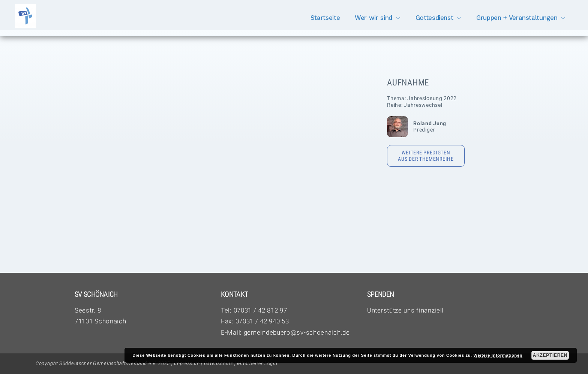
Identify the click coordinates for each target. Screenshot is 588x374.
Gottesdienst (434, 18)
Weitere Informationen (498, 355)
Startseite (325, 18)
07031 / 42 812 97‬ (260, 310)
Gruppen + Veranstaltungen (517, 18)
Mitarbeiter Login (257, 363)
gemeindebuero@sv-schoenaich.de (297, 332)
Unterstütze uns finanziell (405, 310)
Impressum (187, 363)
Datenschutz (219, 363)
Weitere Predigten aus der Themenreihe (426, 156)
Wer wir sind (373, 18)
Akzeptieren (550, 355)
